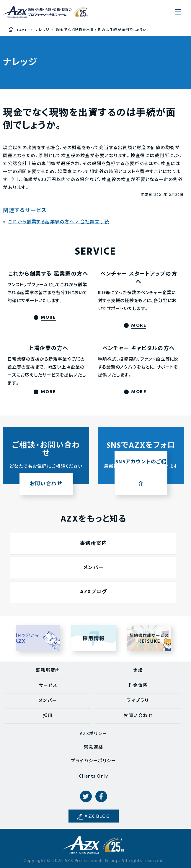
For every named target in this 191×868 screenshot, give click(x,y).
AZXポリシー (94, 734)
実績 (138, 671)
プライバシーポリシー (93, 761)
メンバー (48, 701)
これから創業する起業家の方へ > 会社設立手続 (59, 226)
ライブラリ (138, 701)
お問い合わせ (138, 716)
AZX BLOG (97, 817)
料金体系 (138, 686)
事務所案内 (48, 671)
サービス (48, 686)
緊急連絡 (94, 748)
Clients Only (93, 776)
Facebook (101, 797)
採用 (48, 716)
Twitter (86, 797)
